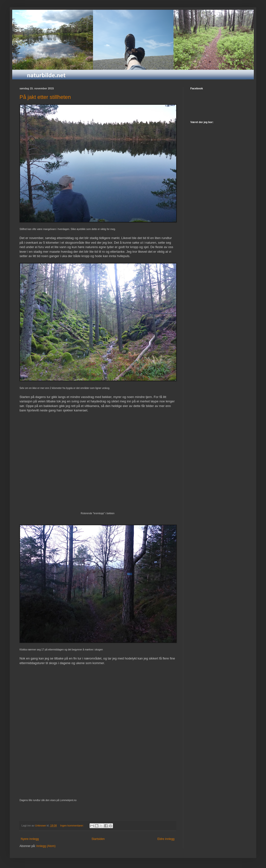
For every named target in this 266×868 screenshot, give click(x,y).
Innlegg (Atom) (46, 846)
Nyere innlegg (30, 839)
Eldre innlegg (166, 839)
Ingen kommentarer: (72, 826)
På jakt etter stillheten (45, 97)
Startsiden (98, 839)
